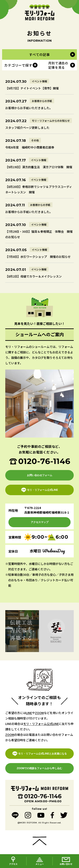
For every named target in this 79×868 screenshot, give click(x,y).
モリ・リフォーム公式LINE (41, 724)
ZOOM (39, 713)
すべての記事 (39, 54)
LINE (29, 713)
